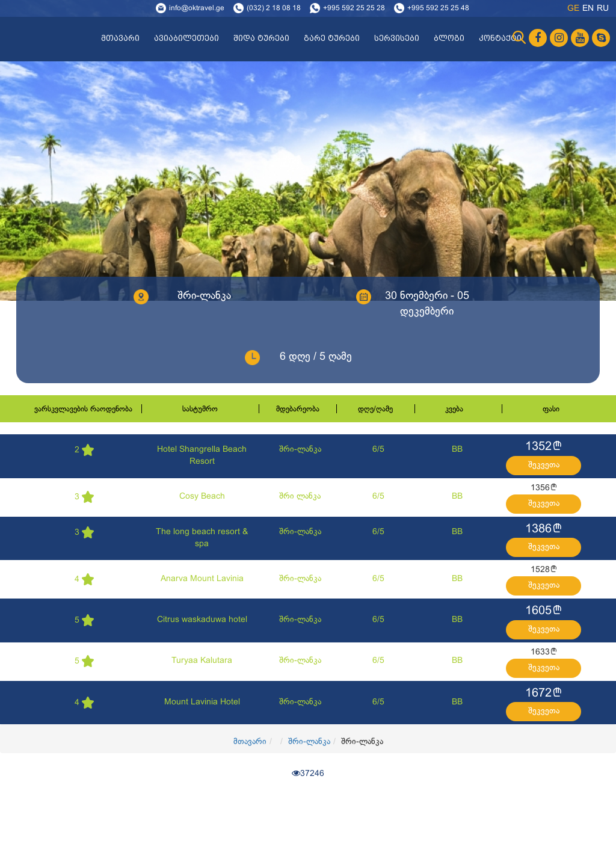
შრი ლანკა (300, 497)
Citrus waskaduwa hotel (202, 620)
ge (573, 9)
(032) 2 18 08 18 (274, 8)
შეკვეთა (544, 465)
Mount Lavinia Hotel (202, 702)
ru (603, 9)
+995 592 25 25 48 (438, 8)
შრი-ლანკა (300, 450)
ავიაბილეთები (186, 38)
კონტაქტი (500, 38)
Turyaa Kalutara (202, 661)
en (588, 9)
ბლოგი (449, 38)
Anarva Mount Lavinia (202, 579)
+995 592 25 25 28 (354, 8)
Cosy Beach (202, 497)
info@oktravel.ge (197, 8)
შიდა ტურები (261, 38)
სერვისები (397, 38)
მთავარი (120, 38)
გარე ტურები (332, 38)
